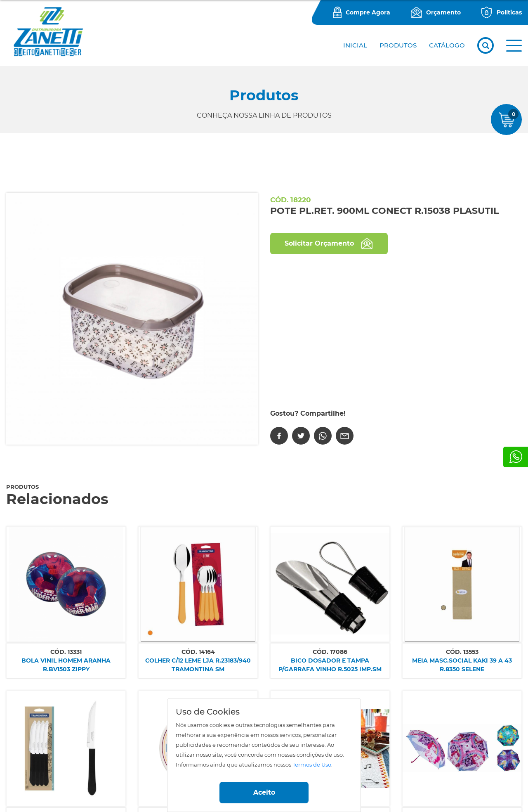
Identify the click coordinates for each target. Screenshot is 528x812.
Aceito (264, 792)
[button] (514, 46)
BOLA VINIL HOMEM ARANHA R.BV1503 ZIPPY (66, 665)
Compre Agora (368, 12)
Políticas (509, 12)
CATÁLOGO (447, 45)
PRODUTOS (398, 45)
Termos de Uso (312, 765)
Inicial (355, 45)
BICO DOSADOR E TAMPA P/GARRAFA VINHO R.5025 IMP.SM (330, 665)
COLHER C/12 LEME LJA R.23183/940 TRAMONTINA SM (198, 665)
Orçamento (443, 12)
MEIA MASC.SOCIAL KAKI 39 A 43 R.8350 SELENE (462, 665)
